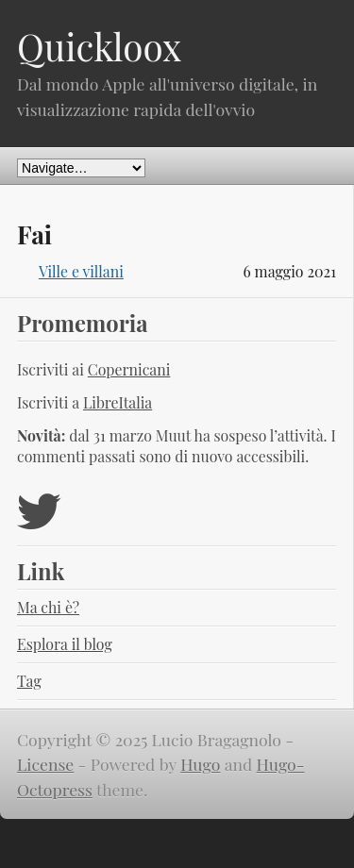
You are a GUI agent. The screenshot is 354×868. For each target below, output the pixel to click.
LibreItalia (118, 402)
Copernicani (129, 369)
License (45, 764)
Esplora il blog (65, 644)
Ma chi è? (48, 607)
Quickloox (99, 46)
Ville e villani (81, 271)
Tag (29, 681)
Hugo (200, 764)
